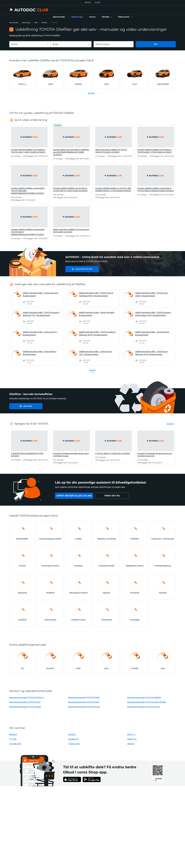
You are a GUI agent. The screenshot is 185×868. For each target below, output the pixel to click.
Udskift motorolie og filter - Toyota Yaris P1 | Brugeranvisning (40, 333)
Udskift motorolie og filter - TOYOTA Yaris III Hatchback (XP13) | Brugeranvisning (96, 294)
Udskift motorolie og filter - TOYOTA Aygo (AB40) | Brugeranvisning (151, 294)
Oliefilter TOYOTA (84, 269)
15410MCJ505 (15, 744)
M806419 (13, 734)
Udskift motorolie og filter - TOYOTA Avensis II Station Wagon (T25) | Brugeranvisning (153, 314)
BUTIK (88, 2)
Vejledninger (26, 23)
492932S (72, 734)
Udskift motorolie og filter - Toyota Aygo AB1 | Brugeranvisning (41, 294)
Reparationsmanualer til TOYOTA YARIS (84, 697)
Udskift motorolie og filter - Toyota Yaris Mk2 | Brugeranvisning (97, 314)
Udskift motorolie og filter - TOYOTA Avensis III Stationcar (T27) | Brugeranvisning (41, 314)
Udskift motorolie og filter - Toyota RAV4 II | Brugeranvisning (40, 353)
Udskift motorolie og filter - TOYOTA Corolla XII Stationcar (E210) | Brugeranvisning (97, 333)
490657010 (132, 739)
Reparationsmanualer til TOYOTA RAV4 (84, 702)
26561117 (131, 734)
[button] (107, 17)
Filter (36, 23)
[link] (59, 17)
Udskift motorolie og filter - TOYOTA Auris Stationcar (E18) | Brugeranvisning (151, 353)
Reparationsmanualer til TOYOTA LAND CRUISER (147, 702)
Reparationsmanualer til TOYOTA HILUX (84, 707)
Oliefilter (44, 23)
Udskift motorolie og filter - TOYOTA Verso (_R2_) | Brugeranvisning (95, 353)
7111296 (13, 739)
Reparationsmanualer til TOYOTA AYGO (25, 702)
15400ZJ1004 (74, 744)
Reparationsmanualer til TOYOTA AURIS (25, 707)
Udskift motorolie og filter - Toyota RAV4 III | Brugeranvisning (152, 333)
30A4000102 (73, 739)
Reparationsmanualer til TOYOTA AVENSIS (144, 697)
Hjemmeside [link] (14, 23)
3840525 (131, 744)
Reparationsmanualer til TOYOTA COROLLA (27, 697)
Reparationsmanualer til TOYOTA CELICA (144, 707)
